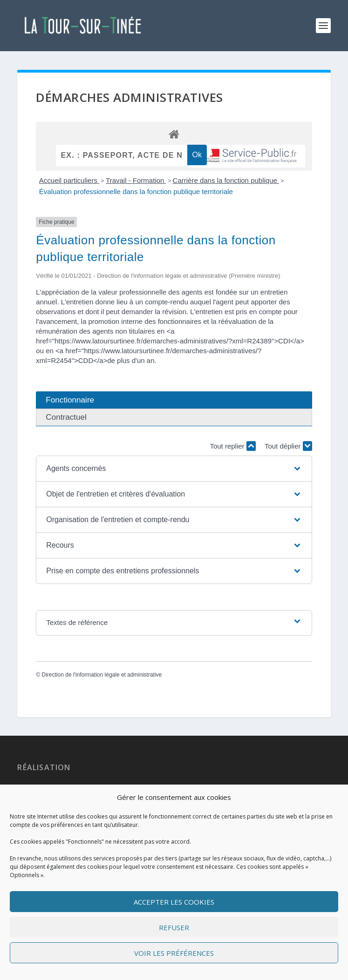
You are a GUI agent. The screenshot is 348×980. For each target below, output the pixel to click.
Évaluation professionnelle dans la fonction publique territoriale (136, 191)
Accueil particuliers (69, 180)
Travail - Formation (136, 180)
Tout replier (232, 446)
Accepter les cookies (174, 902)
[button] (174, 469)
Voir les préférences (174, 953)
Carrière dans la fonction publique (226, 180)
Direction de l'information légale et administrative (102, 675)
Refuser (174, 927)
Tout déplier (288, 446)
